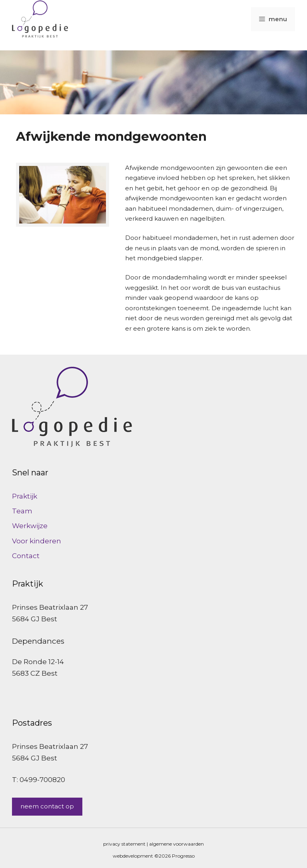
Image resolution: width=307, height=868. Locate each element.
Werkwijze (30, 526)
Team (22, 511)
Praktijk (25, 496)
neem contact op (47, 806)
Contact (26, 556)
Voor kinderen (37, 541)
